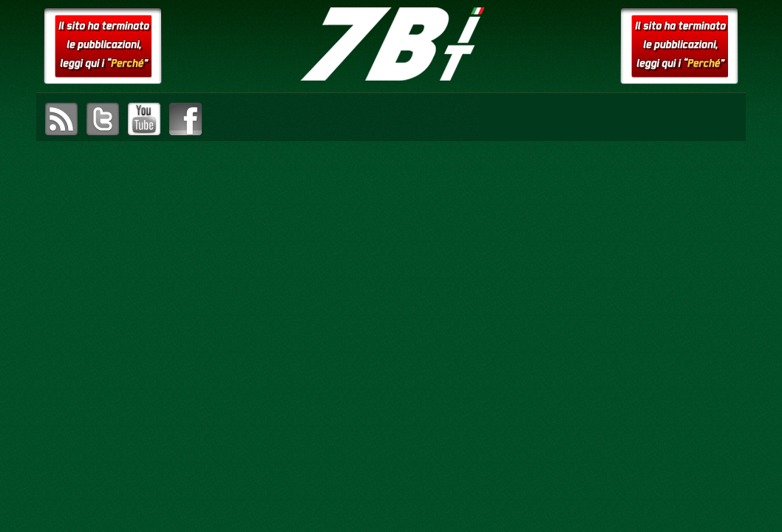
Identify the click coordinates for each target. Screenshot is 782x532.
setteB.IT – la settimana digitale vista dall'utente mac (391, 44)
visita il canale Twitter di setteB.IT (103, 119)
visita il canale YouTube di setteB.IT (144, 119)
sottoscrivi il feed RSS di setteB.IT (61, 119)
